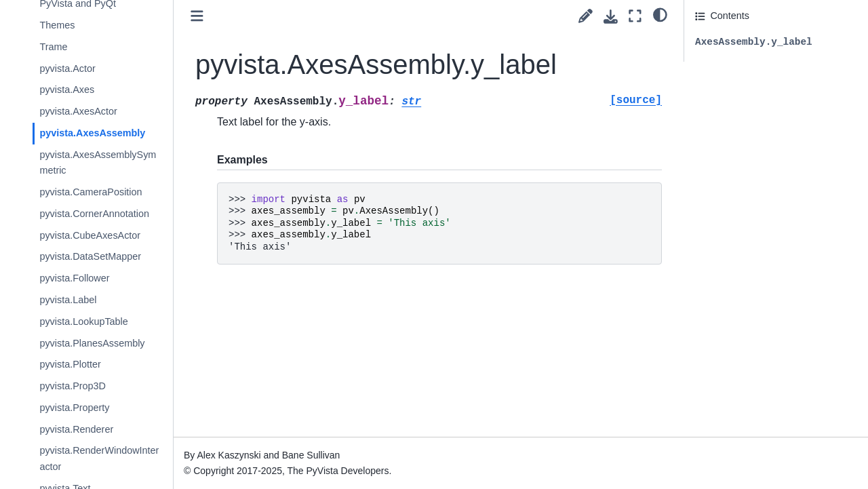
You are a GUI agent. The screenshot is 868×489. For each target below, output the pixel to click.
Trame (53, 47)
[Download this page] (611, 17)
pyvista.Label (68, 300)
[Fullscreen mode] (635, 16)
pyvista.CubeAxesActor (90, 235)
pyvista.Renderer (76, 429)
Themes (57, 25)
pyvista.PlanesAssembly (92, 343)
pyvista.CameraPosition (91, 192)
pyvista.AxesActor (78, 111)
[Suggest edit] (586, 16)
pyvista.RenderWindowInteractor (99, 458)
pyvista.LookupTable (83, 321)
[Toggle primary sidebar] (197, 16)
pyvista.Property (74, 408)
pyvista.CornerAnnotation (94, 214)
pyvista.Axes (67, 90)
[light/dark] (660, 14)
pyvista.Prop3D (73, 386)
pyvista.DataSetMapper (90, 256)
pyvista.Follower (74, 278)
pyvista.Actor (67, 69)
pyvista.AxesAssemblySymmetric (98, 163)
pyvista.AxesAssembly (92, 133)
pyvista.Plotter (70, 364)
